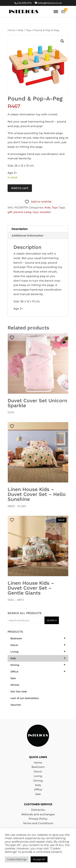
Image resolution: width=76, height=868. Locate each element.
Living (38, 776)
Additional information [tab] (28, 236)
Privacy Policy (38, 819)
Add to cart (20, 188)
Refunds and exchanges (38, 814)
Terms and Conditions (38, 823)
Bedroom (38, 767)
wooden (45, 212)
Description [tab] (20, 229)
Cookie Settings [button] (17, 859)
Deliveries (38, 810)
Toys (29, 30)
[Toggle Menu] (56, 12)
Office (38, 789)
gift (10, 212)
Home (11, 30)
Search (52, 620)
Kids (21, 30)
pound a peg (23, 212)
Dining (38, 781)
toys (36, 212)
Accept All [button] (39, 859)
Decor (38, 771)
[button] (62, 41)
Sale (38, 794)
